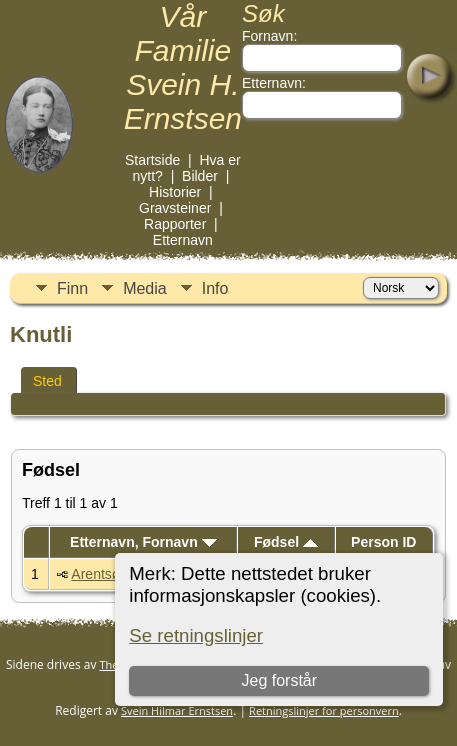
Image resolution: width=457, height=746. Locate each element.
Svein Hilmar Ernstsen (177, 710)
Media (145, 288)
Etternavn (183, 240)
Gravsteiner (175, 208)
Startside (152, 160)
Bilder (200, 176)
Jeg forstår (280, 680)
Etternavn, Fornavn (143, 542)
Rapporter (175, 224)
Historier (175, 192)
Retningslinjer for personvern (324, 710)
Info (215, 288)
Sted (47, 381)
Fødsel (286, 542)
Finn (72, 288)
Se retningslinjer (196, 635)
